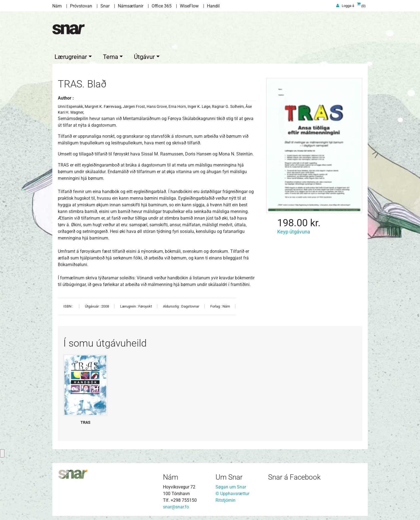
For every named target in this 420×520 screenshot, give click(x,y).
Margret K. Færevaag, (104, 105)
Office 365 (162, 6)
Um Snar (229, 476)
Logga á (348, 6)
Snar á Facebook (294, 476)
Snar (105, 6)
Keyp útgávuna (294, 230)
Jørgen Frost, (135, 105)
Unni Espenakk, (71, 105)
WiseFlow (189, 6)
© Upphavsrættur (232, 492)
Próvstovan (81, 6)
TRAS (85, 421)
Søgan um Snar (231, 486)
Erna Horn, (178, 105)
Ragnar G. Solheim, (229, 105)
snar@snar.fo (176, 505)
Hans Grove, (158, 105)
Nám (57, 6)
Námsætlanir (131, 6)
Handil (213, 6)
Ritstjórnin (225, 499)
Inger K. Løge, (200, 105)
